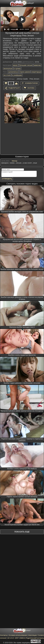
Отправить (7, 179)
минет (15, 65)
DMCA (22, 638)
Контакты (4, 635)
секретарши (36, 72)
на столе (7, 75)
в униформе (17, 75)
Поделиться (14, 88)
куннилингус (13, 72)
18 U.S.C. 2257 (13, 638)
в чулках (17, 68)
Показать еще (22, 532)
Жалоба (31, 88)
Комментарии (31, 83)
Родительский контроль (35, 638)
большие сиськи (26, 65)
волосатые (8, 68)
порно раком (25, 72)
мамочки (37, 65)
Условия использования (18, 635)
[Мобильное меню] (2, 3)
